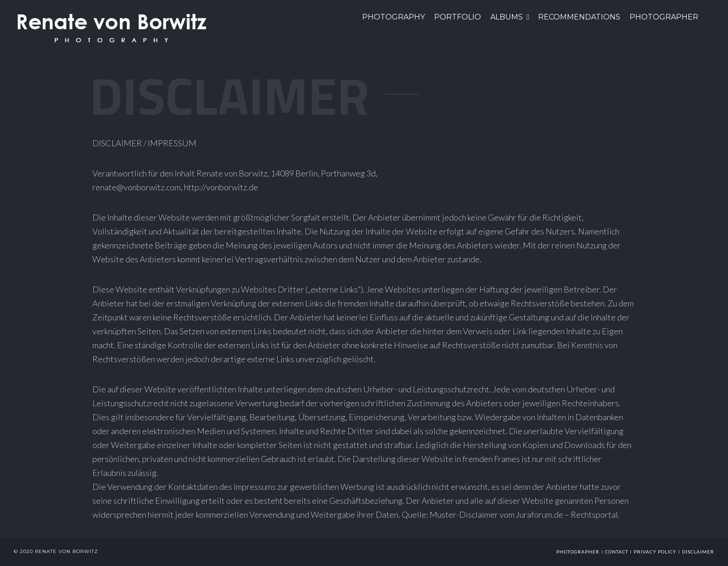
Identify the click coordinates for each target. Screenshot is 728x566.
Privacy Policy (655, 552)
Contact (617, 552)
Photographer (664, 17)
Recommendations (579, 17)
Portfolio (458, 17)
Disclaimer (698, 552)
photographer (578, 552)
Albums (507, 17)
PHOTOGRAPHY (393, 17)
